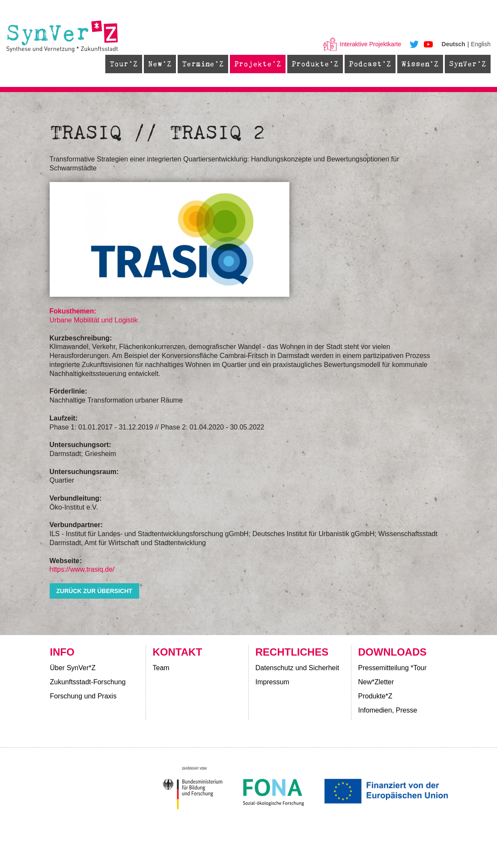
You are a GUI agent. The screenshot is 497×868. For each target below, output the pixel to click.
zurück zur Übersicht (94, 591)
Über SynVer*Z (73, 668)
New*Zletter (376, 682)
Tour (119, 64)
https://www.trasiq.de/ (82, 569)
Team (161, 668)
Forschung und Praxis (83, 696)
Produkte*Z (375, 696)
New (155, 64)
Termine (198, 64)
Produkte (310, 64)
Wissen (415, 64)
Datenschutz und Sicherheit (298, 668)
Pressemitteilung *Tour (393, 668)
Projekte (253, 64)
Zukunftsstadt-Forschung (88, 682)
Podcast (365, 64)
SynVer (463, 64)
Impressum (272, 682)
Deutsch (454, 44)
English (481, 44)
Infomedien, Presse (388, 710)
